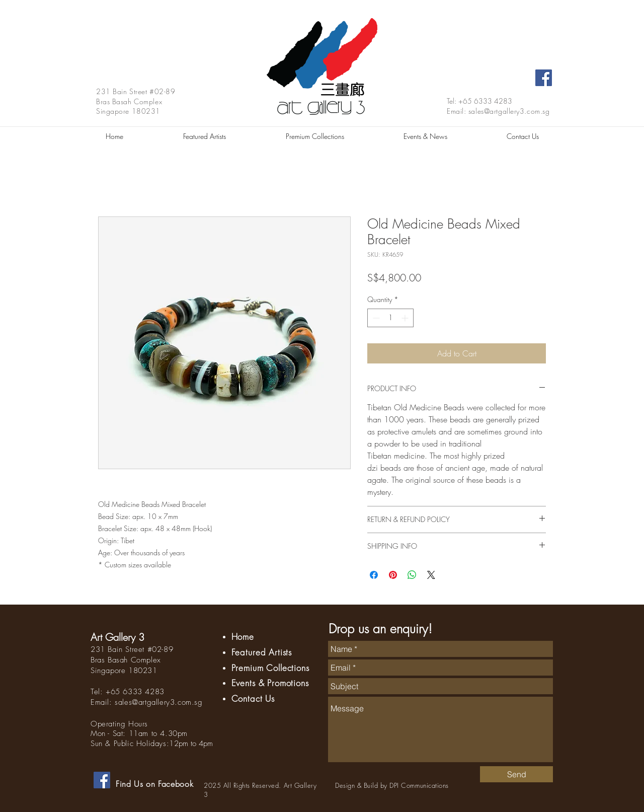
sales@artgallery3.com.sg (509, 111)
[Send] (516, 774)
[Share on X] (431, 575)
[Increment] (406, 318)
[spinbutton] (390, 318)
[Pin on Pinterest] (393, 575)
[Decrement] (375, 318)
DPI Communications (419, 785)
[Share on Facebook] (374, 575)
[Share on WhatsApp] (412, 575)
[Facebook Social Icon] (544, 78)
